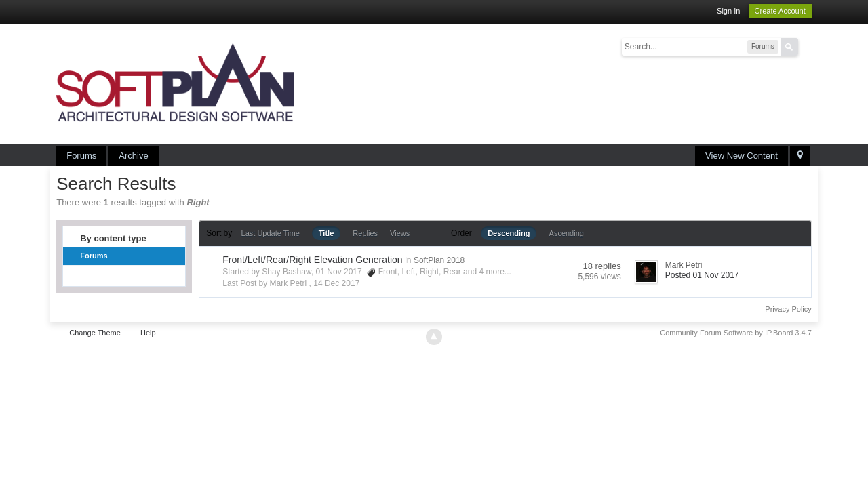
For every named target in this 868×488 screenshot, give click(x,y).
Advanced (806, 46)
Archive (133, 156)
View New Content (742, 156)
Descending (509, 233)
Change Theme (95, 333)
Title (326, 233)
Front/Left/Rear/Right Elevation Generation (312, 260)
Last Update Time (271, 233)
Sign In (728, 11)
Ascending (567, 233)
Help (148, 333)
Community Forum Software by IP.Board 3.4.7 (736, 333)
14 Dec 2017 (336, 283)
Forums (81, 156)
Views (400, 233)
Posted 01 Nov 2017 (702, 275)
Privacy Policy (788, 309)
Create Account (780, 11)
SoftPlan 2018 (439, 260)
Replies (365, 233)
